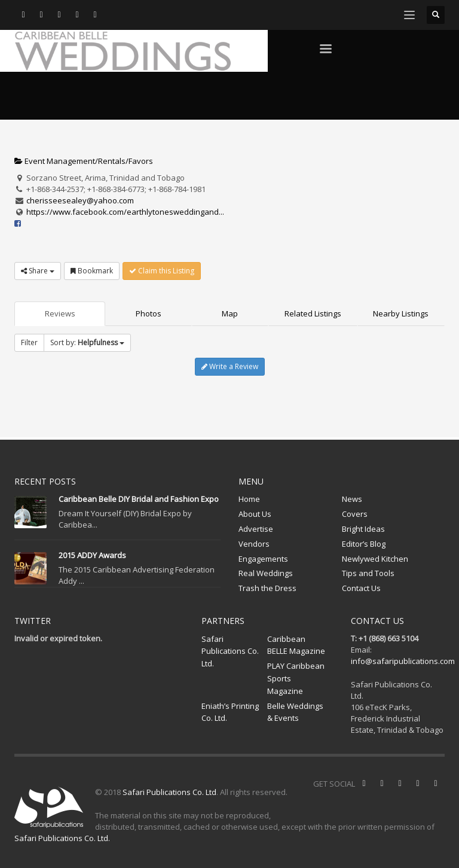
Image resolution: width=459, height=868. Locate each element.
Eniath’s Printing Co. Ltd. (230, 712)
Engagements (263, 559)
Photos (149, 313)
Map (230, 313)
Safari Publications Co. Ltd (169, 792)
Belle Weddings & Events (295, 712)
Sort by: (87, 342)
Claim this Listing (162, 271)
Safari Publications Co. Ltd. (230, 651)
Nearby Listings (401, 313)
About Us (255, 514)
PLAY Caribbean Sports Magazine (296, 678)
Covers (355, 514)
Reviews (60, 313)
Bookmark (92, 271)
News (352, 499)
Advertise (256, 529)
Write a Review (230, 366)
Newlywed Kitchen (375, 559)
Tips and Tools (368, 573)
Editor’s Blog (364, 544)
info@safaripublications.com (403, 661)
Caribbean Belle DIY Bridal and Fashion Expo (139, 499)
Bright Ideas (363, 529)
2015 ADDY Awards (92, 555)
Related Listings (313, 313)
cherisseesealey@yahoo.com (80, 200)
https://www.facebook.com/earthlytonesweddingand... (125, 212)
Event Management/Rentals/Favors (84, 161)
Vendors (254, 544)
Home (249, 499)
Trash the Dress (267, 588)
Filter (29, 342)
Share (38, 271)
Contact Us (361, 588)
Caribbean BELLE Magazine (296, 645)
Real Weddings (266, 573)
